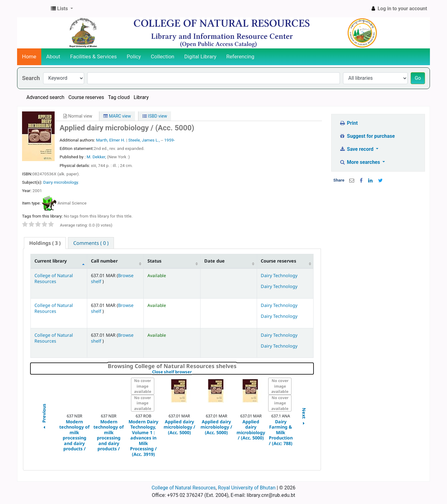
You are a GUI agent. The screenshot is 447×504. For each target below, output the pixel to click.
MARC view (117, 116)
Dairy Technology (279, 275)
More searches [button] (360, 162)
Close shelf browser (193, 372)
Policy (134, 56)
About (53, 56)
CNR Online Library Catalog (33, 9)
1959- (169, 140)
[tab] (45, 243)
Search (31, 78)
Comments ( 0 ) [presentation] (91, 243)
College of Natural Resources (54, 278)
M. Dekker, (97, 157)
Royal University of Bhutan (247, 488)
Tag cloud (119, 97)
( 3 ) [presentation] (45, 243)
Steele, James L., (144, 140)
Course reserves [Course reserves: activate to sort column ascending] (278, 261)
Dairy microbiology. (61, 182)
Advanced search (45, 97)
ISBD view (155, 116)
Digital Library (201, 56)
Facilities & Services (93, 56)
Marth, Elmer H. (111, 140)
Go (418, 78)
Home (29, 56)
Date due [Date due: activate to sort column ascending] (214, 261)
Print (348, 123)
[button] (62, 9)
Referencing (240, 56)
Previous (44, 417)
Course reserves (86, 97)
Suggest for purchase (367, 136)
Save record (357, 149)
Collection (163, 56)
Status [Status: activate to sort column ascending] (154, 261)
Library (141, 97)
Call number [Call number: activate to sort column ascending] (104, 261)
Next (304, 417)
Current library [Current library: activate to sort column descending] (51, 261)
